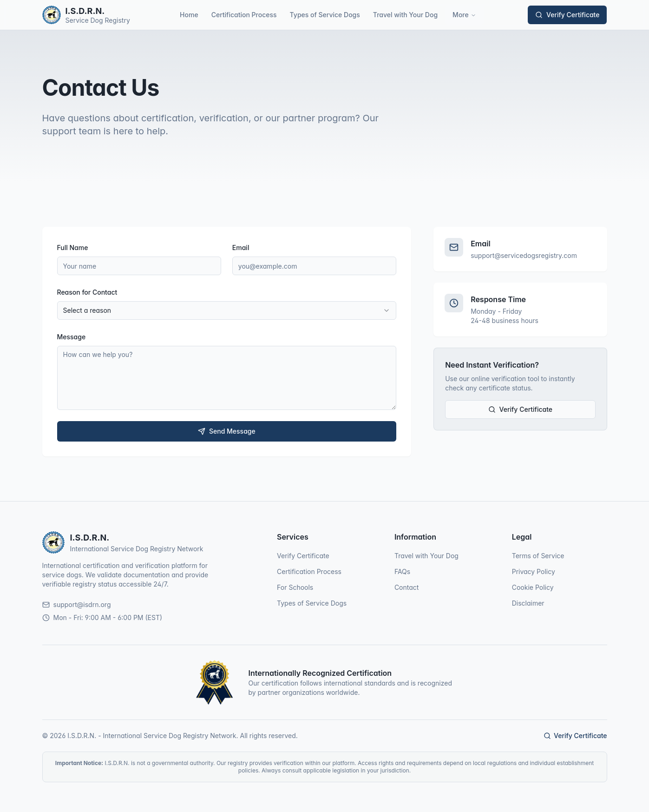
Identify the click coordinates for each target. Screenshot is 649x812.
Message (72, 337)
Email (241, 248)
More (464, 15)
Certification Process (244, 15)
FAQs (402, 571)
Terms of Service (538, 556)
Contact (407, 587)
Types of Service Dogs (325, 15)
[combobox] (227, 310)
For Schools (295, 587)
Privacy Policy (534, 571)
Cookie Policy (533, 587)
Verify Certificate (567, 15)
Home (189, 15)
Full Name (73, 248)
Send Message (227, 431)
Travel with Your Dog (405, 15)
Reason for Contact (87, 292)
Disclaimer (528, 603)
